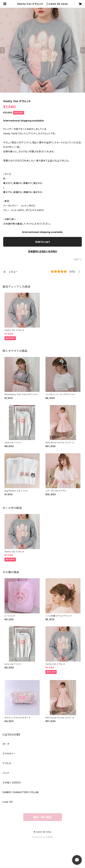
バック (6, 773)
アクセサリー (9, 754)
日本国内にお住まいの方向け (43, 251)
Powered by (43, 837)
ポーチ (6, 744)
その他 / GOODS (12, 783)
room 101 (8, 802)
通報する (78, 259)
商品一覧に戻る (43, 817)
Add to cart (42, 242)
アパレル (7, 763)
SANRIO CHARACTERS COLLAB (21, 792)
